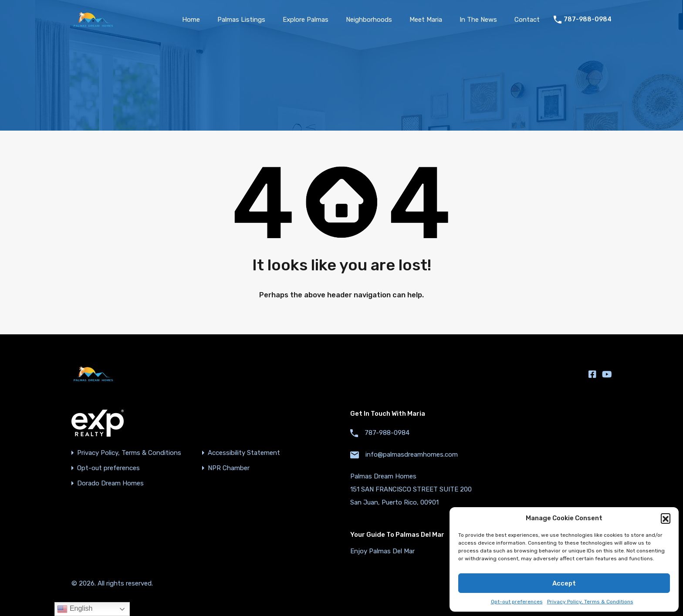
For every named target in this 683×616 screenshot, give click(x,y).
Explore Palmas (306, 20)
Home (191, 20)
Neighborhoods (369, 20)
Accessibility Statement (244, 453)
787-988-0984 (588, 20)
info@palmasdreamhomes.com (412, 454)
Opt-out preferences (517, 602)
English (75, 609)
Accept (564, 583)
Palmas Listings (241, 20)
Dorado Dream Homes (110, 483)
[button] (666, 518)
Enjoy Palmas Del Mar (382, 551)
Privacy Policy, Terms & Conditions (590, 602)
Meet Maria (426, 20)
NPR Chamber (229, 468)
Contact (527, 20)
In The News (478, 20)
